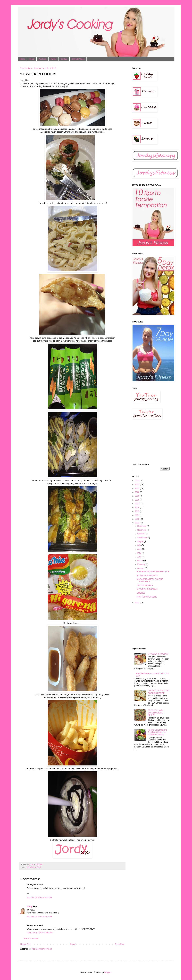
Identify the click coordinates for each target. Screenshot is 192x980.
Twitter (53, 59)
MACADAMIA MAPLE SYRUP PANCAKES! (150, 580)
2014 (137, 515)
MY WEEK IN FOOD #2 (147, 589)
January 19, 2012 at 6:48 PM (39, 898)
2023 (137, 481)
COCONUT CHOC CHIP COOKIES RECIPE (158, 692)
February (141, 564)
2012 (137, 523)
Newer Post (25, 944)
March (140, 561)
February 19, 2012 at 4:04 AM (40, 933)
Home (22, 59)
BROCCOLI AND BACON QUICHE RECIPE (155, 713)
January (141, 568)
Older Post (120, 944)
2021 (137, 488)
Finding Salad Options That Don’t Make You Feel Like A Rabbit (157, 732)
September (142, 538)
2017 (137, 504)
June (140, 549)
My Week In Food (34, 867)
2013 (137, 519)
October (141, 534)
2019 (137, 496)
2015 (137, 511)
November (142, 530)
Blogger (108, 972)
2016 (137, 507)
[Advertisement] (148, 441)
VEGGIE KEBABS (145, 585)
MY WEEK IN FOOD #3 (147, 575)
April (139, 557)
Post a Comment (31, 938)
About (32, 59)
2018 (137, 500)
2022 (137, 485)
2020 (137, 492)
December (142, 526)
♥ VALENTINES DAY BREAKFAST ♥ (153, 572)
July (139, 545)
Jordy (30, 906)
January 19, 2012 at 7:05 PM (39, 917)
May (139, 553)
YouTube (42, 59)
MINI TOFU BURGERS (147, 597)
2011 (137, 603)
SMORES (141, 593)
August (141, 541)
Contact (64, 59)
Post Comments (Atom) (42, 949)
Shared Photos (78, 59)
